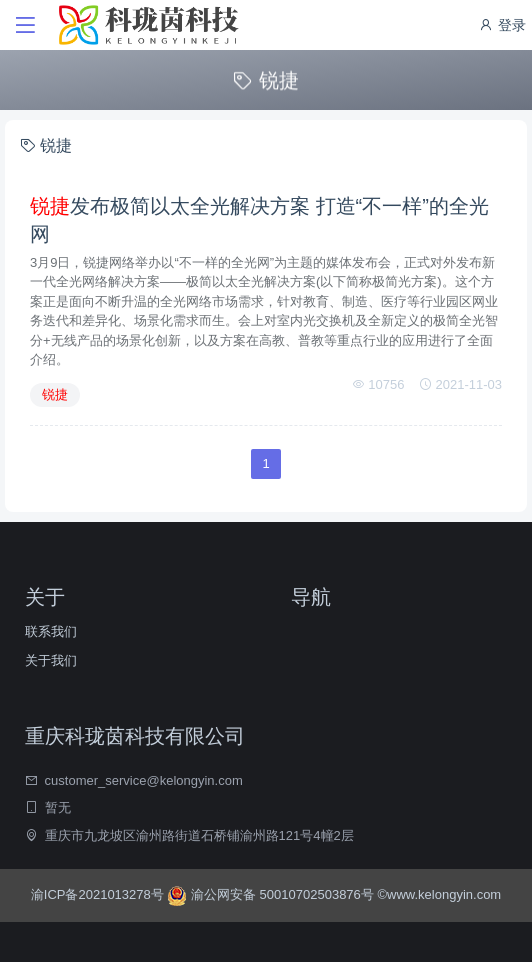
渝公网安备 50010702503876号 (272, 894)
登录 (502, 25)
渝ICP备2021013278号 (99, 894)
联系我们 (51, 631)
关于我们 (51, 660)
